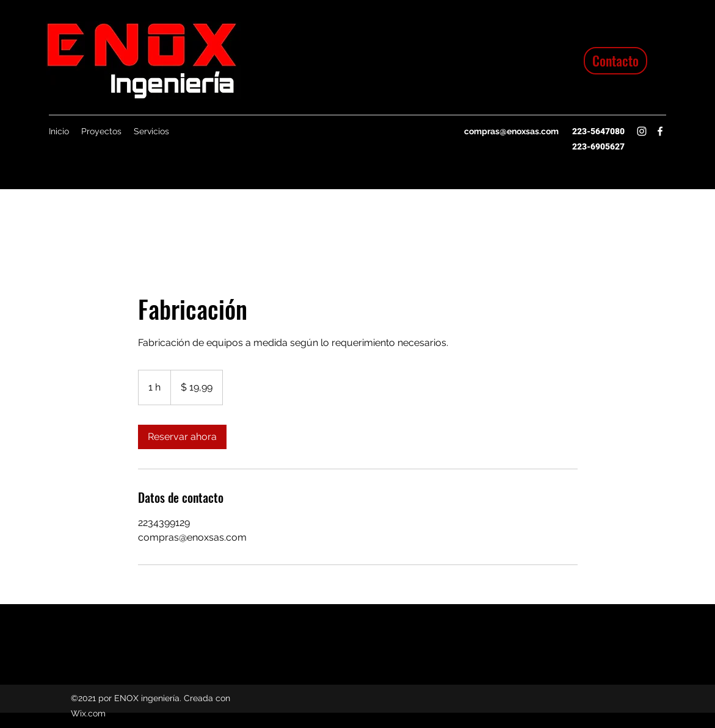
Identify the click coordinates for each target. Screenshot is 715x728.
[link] (182, 437)
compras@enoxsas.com (511, 131)
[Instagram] (642, 131)
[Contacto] (615, 61)
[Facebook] (660, 131)
